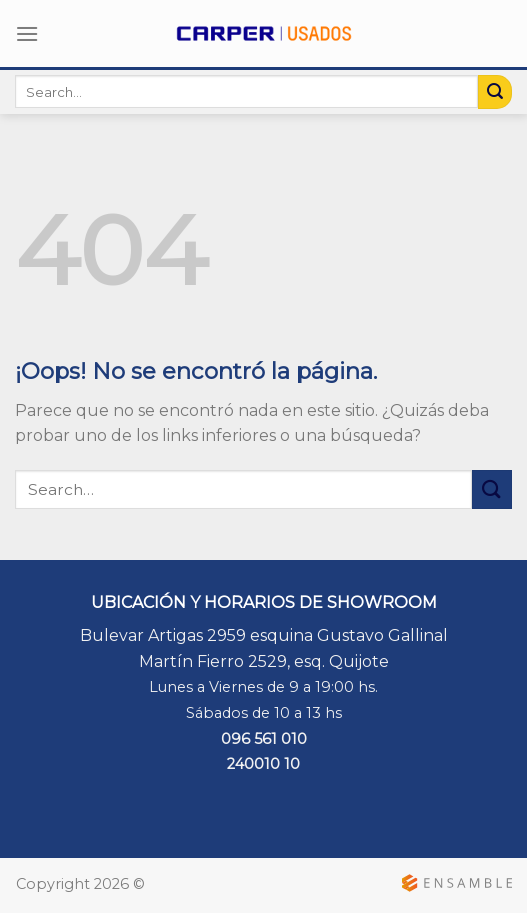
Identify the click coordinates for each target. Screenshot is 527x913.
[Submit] (495, 92)
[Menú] (27, 33)
